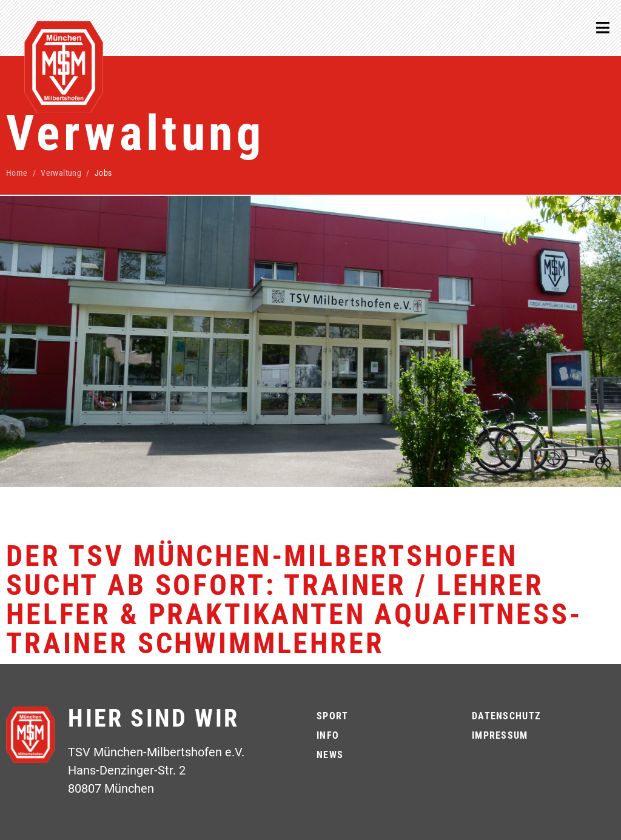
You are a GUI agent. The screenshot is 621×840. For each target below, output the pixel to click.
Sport (332, 716)
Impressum (500, 735)
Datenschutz (506, 716)
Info (328, 735)
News (330, 755)
